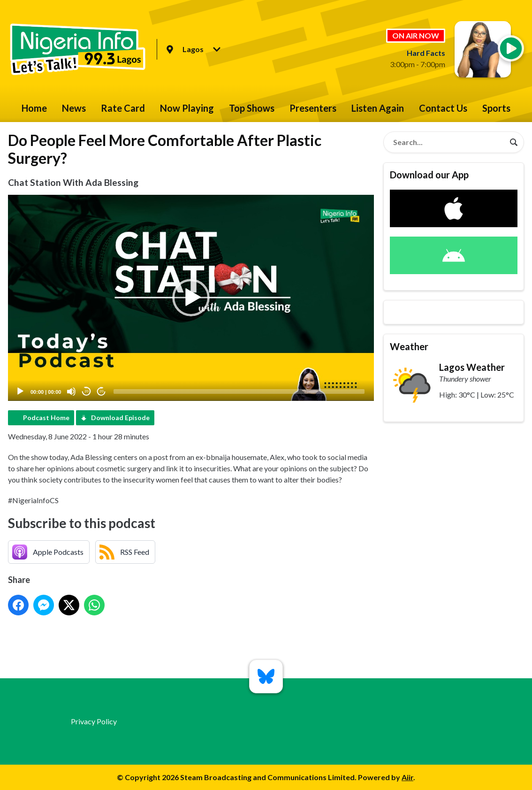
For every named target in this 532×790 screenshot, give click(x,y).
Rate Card (123, 108)
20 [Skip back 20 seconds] (87, 391)
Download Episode (120, 418)
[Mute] (71, 391)
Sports (496, 108)
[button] (191, 298)
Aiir (407, 777)
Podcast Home (46, 418)
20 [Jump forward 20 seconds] (102, 391)
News (74, 108)
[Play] (20, 391)
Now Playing (187, 108)
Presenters (313, 108)
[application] (191, 298)
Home (34, 108)
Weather (409, 346)
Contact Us (443, 108)
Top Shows (252, 108)
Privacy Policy (94, 721)
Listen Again (378, 108)
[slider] (239, 391)
